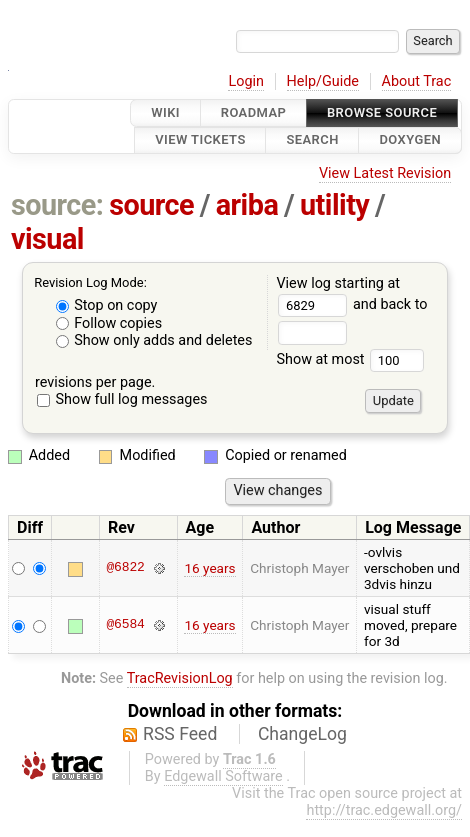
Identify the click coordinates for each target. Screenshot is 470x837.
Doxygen (410, 140)
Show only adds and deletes (154, 340)
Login (246, 81)
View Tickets (200, 140)
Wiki (165, 112)
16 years (209, 568)
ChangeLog (302, 734)
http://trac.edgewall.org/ (384, 810)
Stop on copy (107, 305)
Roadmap (254, 112)
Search (312, 140)
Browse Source (382, 112)
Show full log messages (122, 399)
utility (334, 205)
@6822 (125, 568)
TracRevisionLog (180, 678)
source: (57, 205)
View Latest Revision (385, 173)
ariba (247, 205)
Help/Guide (323, 81)
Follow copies (109, 323)
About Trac (417, 81)
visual (47, 239)
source (151, 205)
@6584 (125, 625)
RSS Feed (180, 734)
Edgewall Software (223, 776)
